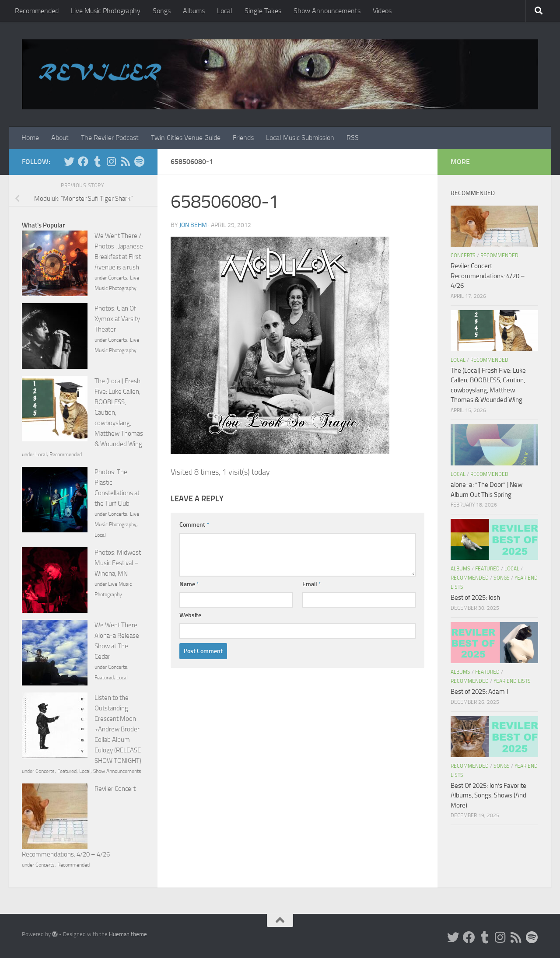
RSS (353, 138)
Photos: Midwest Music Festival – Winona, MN (118, 563)
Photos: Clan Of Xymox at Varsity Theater (117, 319)
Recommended (37, 11)
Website (190, 615)
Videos (382, 11)
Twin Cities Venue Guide (186, 138)
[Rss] (125, 161)
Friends (243, 138)
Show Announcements (327, 11)
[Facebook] (83, 161)
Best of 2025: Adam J (479, 692)
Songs (162, 11)
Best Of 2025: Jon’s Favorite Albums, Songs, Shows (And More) (488, 795)
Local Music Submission (300, 138)
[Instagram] (111, 161)
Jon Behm (193, 225)
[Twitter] (69, 161)
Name (189, 584)
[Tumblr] (97, 161)
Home (30, 138)
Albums (194, 11)
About (60, 138)
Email (312, 584)
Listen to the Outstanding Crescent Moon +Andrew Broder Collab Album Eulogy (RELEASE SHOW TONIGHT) (118, 729)
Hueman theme (128, 934)
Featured (104, 678)
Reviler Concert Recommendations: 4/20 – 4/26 (488, 276)
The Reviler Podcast (110, 138)
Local (225, 11)
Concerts (118, 278)
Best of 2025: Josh (475, 598)
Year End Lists (512, 681)
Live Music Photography (106, 11)
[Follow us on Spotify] (139, 161)
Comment (194, 525)
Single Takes (263, 11)
